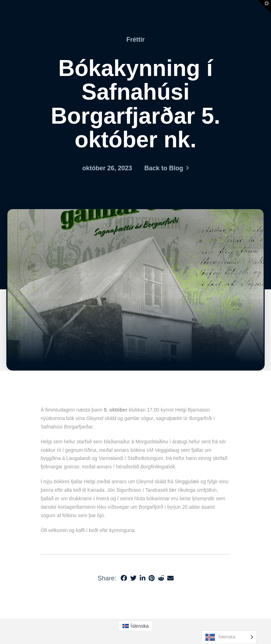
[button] (264, 7)
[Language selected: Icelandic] (229, 637)
